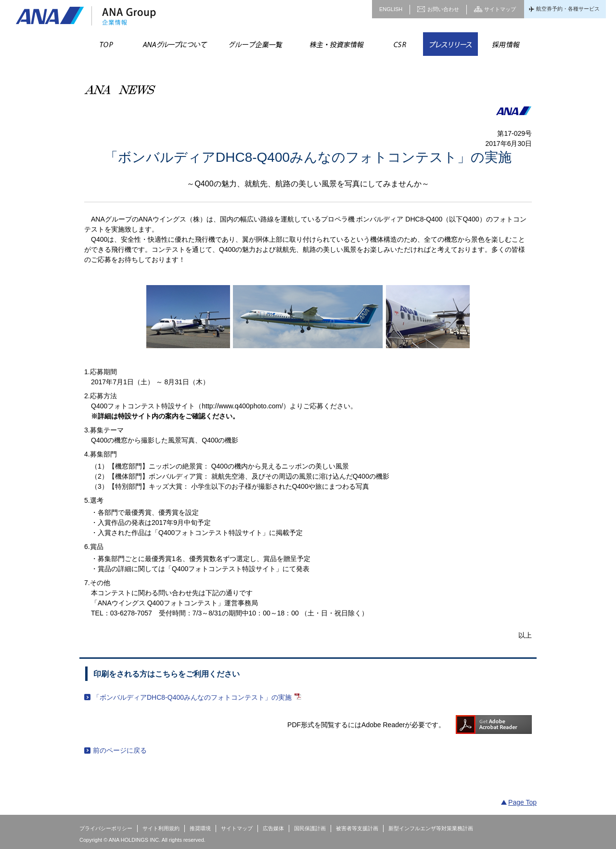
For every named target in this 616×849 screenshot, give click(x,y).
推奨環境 (200, 828)
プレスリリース (450, 44)
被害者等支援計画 (357, 828)
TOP (107, 44)
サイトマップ (500, 9)
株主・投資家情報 (336, 44)
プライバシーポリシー (106, 828)
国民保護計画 (310, 828)
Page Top (522, 802)
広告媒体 (273, 828)
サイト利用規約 (161, 828)
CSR (400, 44)
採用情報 (505, 44)
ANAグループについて (174, 44)
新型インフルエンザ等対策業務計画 (431, 828)
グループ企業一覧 (255, 44)
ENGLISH (391, 9)
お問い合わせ (443, 9)
